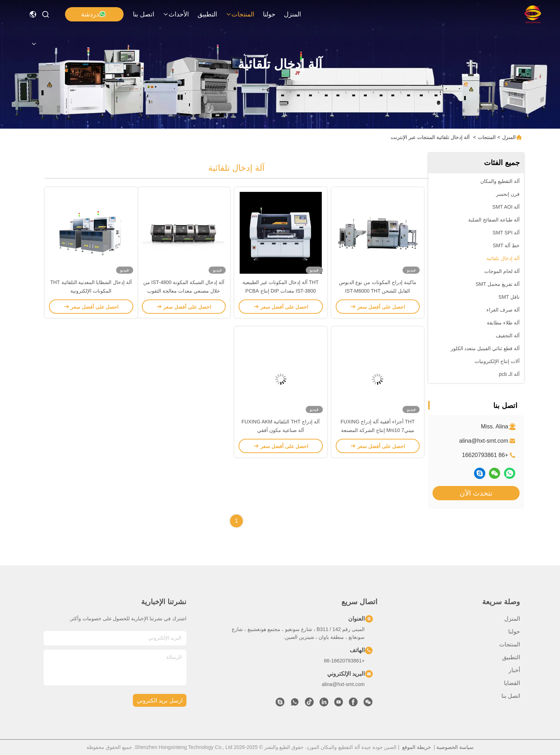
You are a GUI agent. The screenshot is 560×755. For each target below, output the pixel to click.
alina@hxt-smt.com (484, 441)
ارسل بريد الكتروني (160, 701)
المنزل (292, 14)
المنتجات (240, 14)
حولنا (269, 14)
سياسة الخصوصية (455, 747)
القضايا (512, 683)
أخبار (514, 670)
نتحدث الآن (476, 493)
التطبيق (207, 14)
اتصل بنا (144, 14)
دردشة (94, 14)
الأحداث (176, 14)
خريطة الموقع (417, 747)
